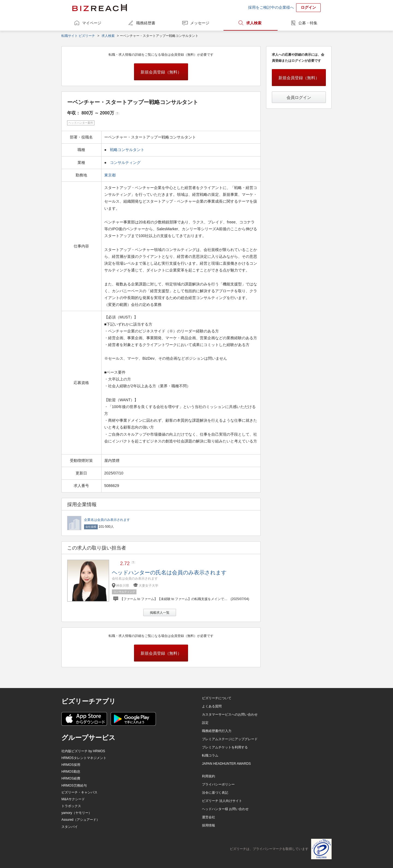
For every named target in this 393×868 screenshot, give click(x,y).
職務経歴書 (146, 23)
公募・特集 (308, 23)
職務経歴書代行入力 (217, 731)
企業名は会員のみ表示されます (107, 520)
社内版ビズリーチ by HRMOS (83, 751)
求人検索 (254, 23)
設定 (205, 723)
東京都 (111, 175)
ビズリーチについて (217, 698)
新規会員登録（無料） (161, 72)
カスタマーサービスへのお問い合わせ (230, 715)
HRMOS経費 (71, 778)
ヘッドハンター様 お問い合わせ (225, 809)
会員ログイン (299, 97)
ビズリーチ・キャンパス (79, 792)
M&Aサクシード (73, 799)
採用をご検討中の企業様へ (271, 7)
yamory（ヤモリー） (77, 813)
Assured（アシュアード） (81, 820)
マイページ (92, 23)
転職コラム (210, 755)
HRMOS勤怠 (71, 772)
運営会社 (209, 817)
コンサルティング (125, 163)
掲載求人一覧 (160, 613)
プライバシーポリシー (218, 784)
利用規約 (209, 776)
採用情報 (209, 825)
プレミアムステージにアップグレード (230, 739)
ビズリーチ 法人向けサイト (222, 801)
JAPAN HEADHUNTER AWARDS (226, 764)
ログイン (308, 7)
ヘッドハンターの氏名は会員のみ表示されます (169, 572)
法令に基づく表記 (215, 793)
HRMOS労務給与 (74, 786)
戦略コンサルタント (127, 150)
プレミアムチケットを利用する (225, 747)
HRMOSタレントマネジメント (84, 758)
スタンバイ (70, 827)
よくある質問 (212, 706)
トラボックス (71, 806)
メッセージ (200, 23)
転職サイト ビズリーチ (78, 36)
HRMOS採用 (71, 765)
